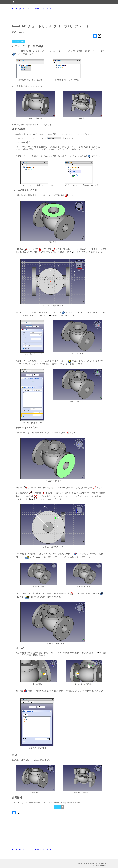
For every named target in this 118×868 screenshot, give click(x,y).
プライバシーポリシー (86, 864)
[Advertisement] (59, 17)
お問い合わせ (101, 864)
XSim (14, 2)
